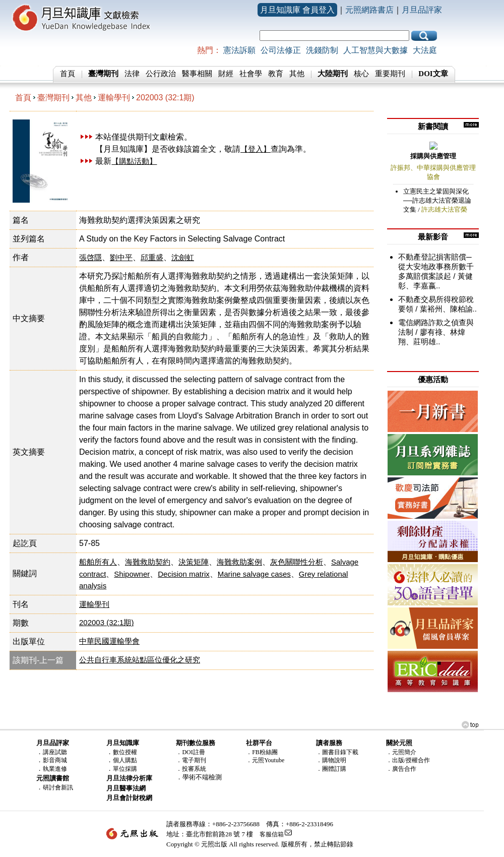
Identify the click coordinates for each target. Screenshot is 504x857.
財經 (226, 74)
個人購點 (125, 760)
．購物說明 (331, 760)
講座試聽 (55, 752)
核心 (361, 74)
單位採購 (125, 769)
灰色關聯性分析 (297, 562)
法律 (132, 74)
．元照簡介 (401, 752)
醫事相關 (197, 74)
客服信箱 (272, 834)
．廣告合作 (401, 769)
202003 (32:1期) (165, 98)
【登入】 (256, 149)
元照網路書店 (369, 10)
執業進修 (55, 769)
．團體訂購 (331, 769)
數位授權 (125, 752)
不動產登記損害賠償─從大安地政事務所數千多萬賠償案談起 (436, 266)
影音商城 (55, 760)
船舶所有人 (98, 562)
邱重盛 (152, 257)
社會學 (251, 74)
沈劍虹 (183, 257)
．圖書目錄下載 (337, 752)
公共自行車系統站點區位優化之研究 (140, 660)
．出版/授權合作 (408, 760)
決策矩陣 (194, 562)
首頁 (68, 74)
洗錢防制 (322, 50)
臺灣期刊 (53, 98)
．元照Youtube (265, 760)
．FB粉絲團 (262, 752)
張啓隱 (90, 257)
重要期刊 (390, 74)
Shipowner (132, 574)
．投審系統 (191, 769)
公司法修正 (281, 50)
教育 (276, 74)
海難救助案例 (239, 562)
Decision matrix (184, 574)
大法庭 (425, 50)
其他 (297, 74)
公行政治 (161, 74)
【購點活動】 (134, 161)
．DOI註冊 (190, 752)
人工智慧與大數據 (375, 50)
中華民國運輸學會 (109, 641)
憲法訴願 (239, 50)
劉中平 (121, 257)
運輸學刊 (114, 98)
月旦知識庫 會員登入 (297, 10)
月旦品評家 (422, 10)
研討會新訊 (58, 787)
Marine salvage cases (254, 574)
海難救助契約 (148, 562)
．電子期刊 (191, 760)
